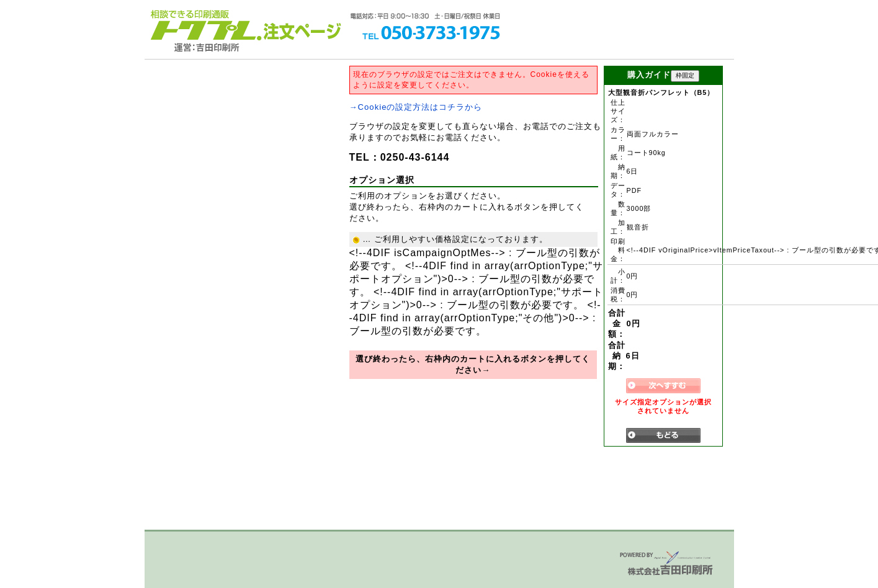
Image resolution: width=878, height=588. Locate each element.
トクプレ (204, 25)
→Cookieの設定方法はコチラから (416, 107)
